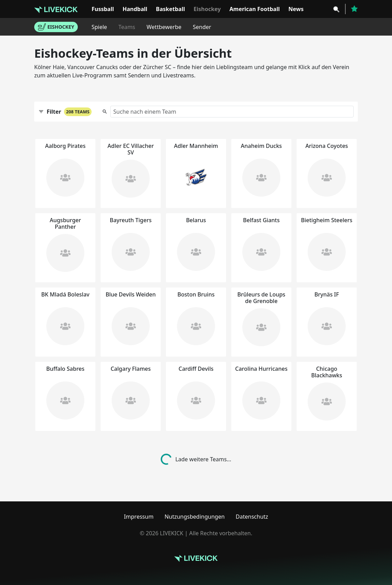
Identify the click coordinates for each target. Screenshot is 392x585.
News (296, 9)
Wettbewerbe (164, 27)
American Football (255, 9)
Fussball (103, 9)
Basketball (170, 9)
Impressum (139, 517)
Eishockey (207, 9)
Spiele (99, 27)
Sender (202, 27)
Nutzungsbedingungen (195, 517)
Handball (135, 9)
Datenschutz (252, 517)
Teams (127, 27)
